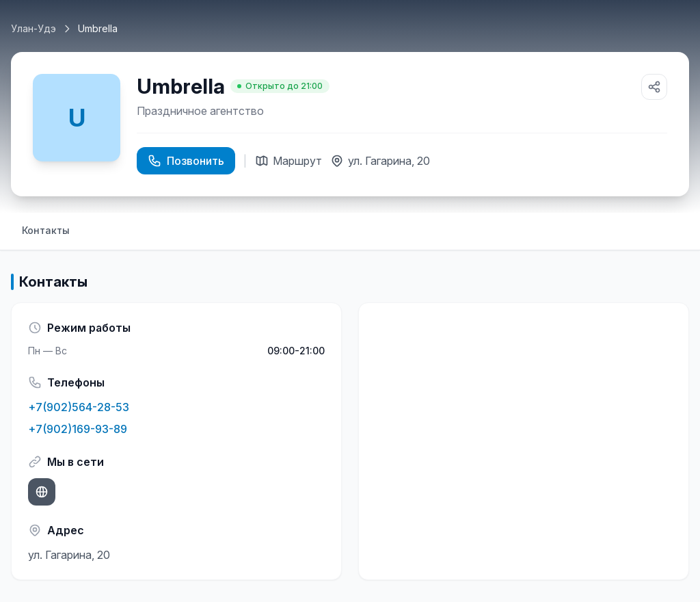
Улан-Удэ (33, 28)
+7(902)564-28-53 (79, 407)
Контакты (46, 230)
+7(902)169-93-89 (78, 429)
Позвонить (186, 161)
